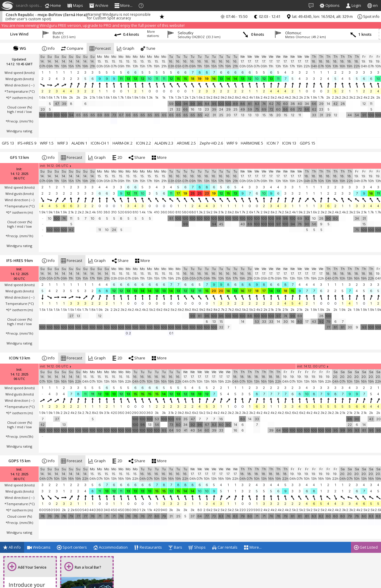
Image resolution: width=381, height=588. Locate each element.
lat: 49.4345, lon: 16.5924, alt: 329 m (320, 16)
